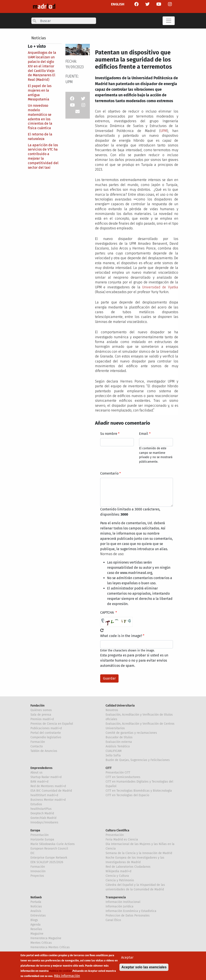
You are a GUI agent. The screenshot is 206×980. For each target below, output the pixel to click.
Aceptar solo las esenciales (144, 968)
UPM (164, 131)
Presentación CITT (118, 773)
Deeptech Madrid (42, 813)
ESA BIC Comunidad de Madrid (51, 791)
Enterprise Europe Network (49, 858)
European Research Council (49, 849)
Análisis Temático (118, 746)
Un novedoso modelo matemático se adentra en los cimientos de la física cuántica (40, 117)
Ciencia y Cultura (117, 876)
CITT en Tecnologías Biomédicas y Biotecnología (139, 791)
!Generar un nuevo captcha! (102, 630)
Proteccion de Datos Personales (128, 916)
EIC (32, 853)
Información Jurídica (120, 906)
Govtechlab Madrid (43, 818)
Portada (36, 902)
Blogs (34, 920)
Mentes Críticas (41, 943)
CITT (109, 768)
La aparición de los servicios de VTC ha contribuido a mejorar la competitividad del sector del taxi (43, 156)
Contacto (37, 746)
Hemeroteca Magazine (46, 938)
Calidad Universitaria (120, 706)
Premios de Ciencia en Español (52, 724)
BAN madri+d (39, 782)
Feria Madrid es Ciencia (122, 839)
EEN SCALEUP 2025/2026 (47, 862)
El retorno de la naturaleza (40, 137)
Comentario (109, 473)
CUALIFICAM (114, 751)
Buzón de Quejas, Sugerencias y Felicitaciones (138, 760)
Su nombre (109, 434)
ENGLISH (118, 4)
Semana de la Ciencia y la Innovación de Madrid (139, 853)
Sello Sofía (113, 755)
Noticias (39, 38)
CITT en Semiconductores (123, 777)
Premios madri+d (42, 719)
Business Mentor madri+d (48, 800)
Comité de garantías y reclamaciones (131, 733)
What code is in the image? (121, 636)
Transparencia (116, 897)
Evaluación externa (119, 742)
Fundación (37, 706)
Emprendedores (41, 768)
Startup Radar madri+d (46, 777)
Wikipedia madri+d (118, 871)
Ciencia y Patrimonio (120, 880)
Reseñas (36, 929)
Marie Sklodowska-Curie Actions (53, 844)
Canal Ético (113, 920)
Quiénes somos (41, 710)
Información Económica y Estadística (131, 911)
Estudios (36, 804)
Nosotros (112, 710)
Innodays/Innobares (44, 822)
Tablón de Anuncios (44, 751)
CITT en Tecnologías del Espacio (127, 795)
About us (36, 773)
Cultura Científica (117, 830)
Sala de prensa (41, 715)
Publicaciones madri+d (46, 728)
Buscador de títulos (119, 737)
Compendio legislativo (46, 737)
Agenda (36, 925)
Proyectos (37, 876)
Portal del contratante (46, 733)
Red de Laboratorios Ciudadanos (128, 867)
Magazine (37, 934)
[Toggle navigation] (169, 21)
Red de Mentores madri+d (48, 786)
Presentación (40, 835)
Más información (67, 977)
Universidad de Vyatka (160, 287)
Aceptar (127, 959)
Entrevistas (38, 916)
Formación (38, 742)
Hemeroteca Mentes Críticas (50, 947)
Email (144, 434)
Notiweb (36, 897)
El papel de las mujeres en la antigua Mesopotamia (40, 93)
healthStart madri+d (44, 795)
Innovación (38, 871)
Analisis (36, 911)
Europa (35, 830)
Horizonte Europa (42, 839)
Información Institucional (123, 902)
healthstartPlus (41, 809)
